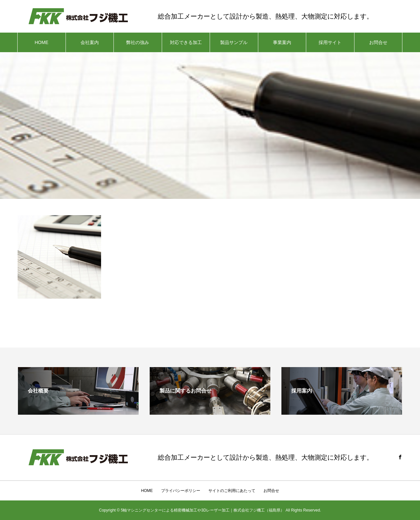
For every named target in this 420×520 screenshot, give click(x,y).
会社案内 (90, 42)
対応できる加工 (186, 42)
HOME (41, 42)
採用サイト (330, 42)
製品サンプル (234, 42)
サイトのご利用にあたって (232, 491)
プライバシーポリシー (181, 491)
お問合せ (378, 42)
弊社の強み (138, 42)
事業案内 (282, 42)
